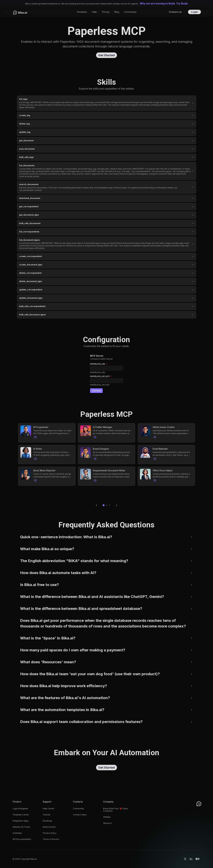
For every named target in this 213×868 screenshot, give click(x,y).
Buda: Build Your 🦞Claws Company (116, 810)
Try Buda (182, 3)
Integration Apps (21, 821)
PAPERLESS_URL (99, 364)
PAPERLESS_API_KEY (101, 376)
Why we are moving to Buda (157, 3)
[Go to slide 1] (104, 505)
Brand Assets (49, 827)
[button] (47, 433)
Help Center (49, 809)
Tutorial (46, 815)
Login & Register (20, 809)
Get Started (106, 55)
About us (107, 823)
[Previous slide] (96, 505)
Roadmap (47, 821)
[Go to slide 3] (109, 505)
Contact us (175, 12)
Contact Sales (80, 815)
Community (78, 809)
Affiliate (107, 817)
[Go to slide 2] (107, 505)
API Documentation (22, 839)
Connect (96, 391)
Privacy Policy (50, 833)
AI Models (17, 833)
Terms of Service (51, 839)
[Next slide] (117, 505)
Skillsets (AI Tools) (21, 827)
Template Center (21, 815)
